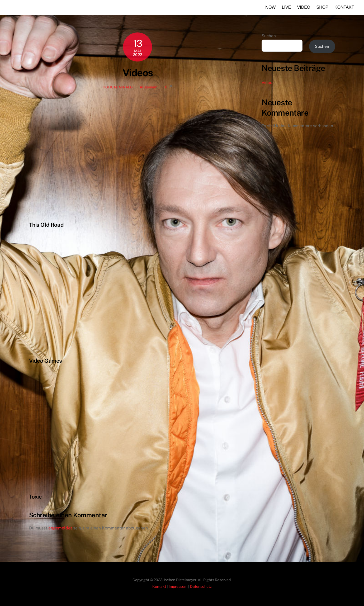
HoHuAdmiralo (118, 87)
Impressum (178, 586)
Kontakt (344, 7)
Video (304, 7)
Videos (138, 73)
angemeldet (60, 528)
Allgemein (148, 87)
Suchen (269, 36)
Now (270, 7)
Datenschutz (201, 586)
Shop (322, 7)
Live (287, 7)
